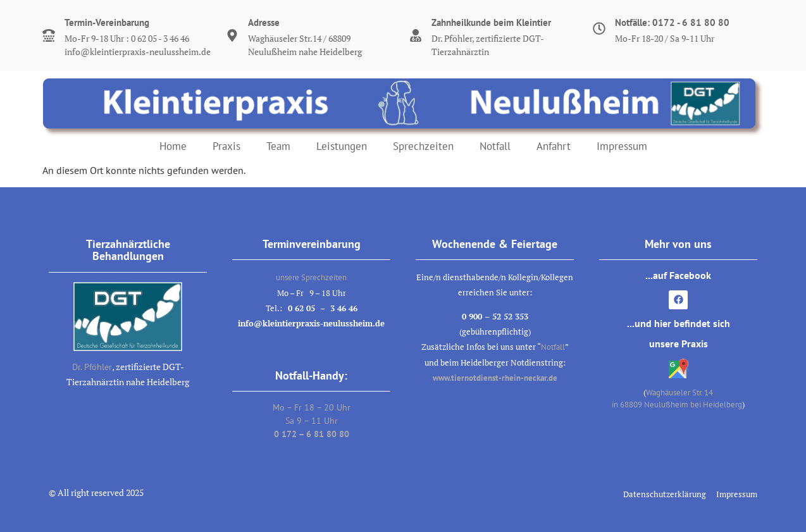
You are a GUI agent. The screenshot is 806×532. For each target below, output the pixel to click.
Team (278, 146)
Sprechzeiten (423, 146)
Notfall (495, 146)
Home (173, 146)
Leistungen (342, 146)
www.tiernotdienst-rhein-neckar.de (495, 378)
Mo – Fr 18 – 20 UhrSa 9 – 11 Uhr (312, 421)
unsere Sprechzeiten (311, 277)
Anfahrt (554, 146)
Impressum (622, 146)
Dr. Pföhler (92, 367)
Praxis (226, 146)
